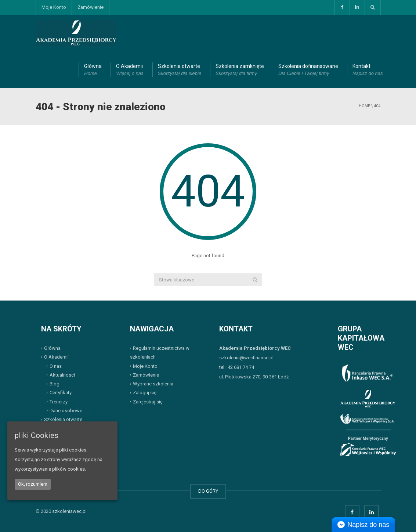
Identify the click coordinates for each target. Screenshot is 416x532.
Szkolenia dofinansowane (308, 70)
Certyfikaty (61, 393)
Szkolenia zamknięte (240, 70)
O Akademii (130, 70)
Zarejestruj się (148, 401)
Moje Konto (54, 7)
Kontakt (368, 70)
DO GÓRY (208, 491)
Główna (93, 70)
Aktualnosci (62, 375)
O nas (56, 366)
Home (364, 106)
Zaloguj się (145, 393)
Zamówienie (91, 7)
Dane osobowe (66, 411)
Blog (55, 384)
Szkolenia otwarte (180, 70)
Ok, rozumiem (33, 484)
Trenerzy (59, 401)
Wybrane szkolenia (153, 384)
